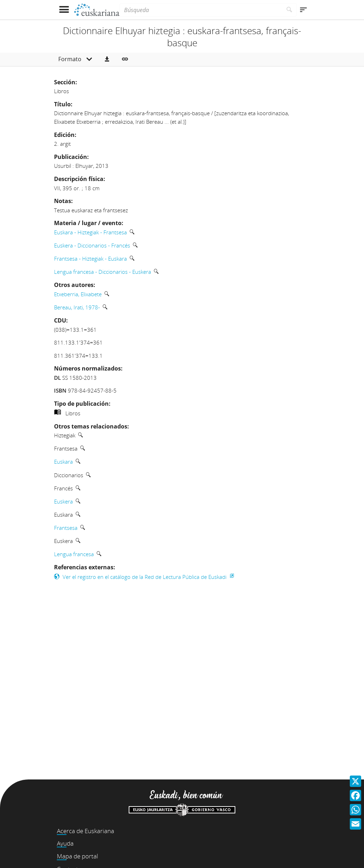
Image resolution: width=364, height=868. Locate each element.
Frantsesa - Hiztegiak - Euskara (90, 259)
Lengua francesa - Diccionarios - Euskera (103, 272)
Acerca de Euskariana (85, 831)
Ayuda (65, 843)
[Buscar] (290, 10)
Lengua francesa (74, 554)
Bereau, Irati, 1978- (77, 307)
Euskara (63, 462)
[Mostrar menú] (64, 10)
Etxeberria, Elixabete (78, 294)
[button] (107, 59)
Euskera (63, 501)
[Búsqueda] (201, 10)
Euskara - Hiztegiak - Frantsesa (90, 232)
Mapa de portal (77, 856)
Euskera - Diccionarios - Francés (92, 245)
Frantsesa (66, 528)
